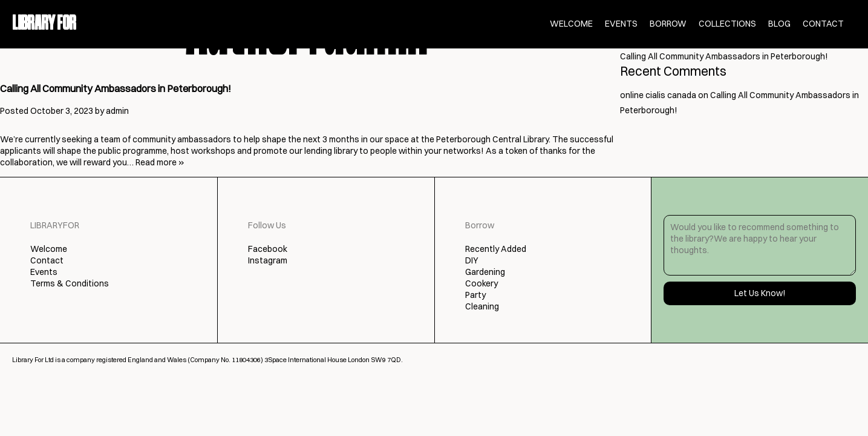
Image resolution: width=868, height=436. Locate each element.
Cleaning (482, 306)
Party (475, 295)
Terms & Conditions (70, 283)
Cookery (481, 283)
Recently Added (496, 249)
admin (117, 111)
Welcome (571, 24)
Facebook (268, 249)
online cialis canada (658, 95)
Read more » (160, 162)
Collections (727, 24)
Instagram (268, 260)
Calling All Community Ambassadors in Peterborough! (116, 88)
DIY (472, 260)
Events (621, 24)
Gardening (485, 272)
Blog (779, 24)
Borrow (668, 24)
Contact (823, 24)
